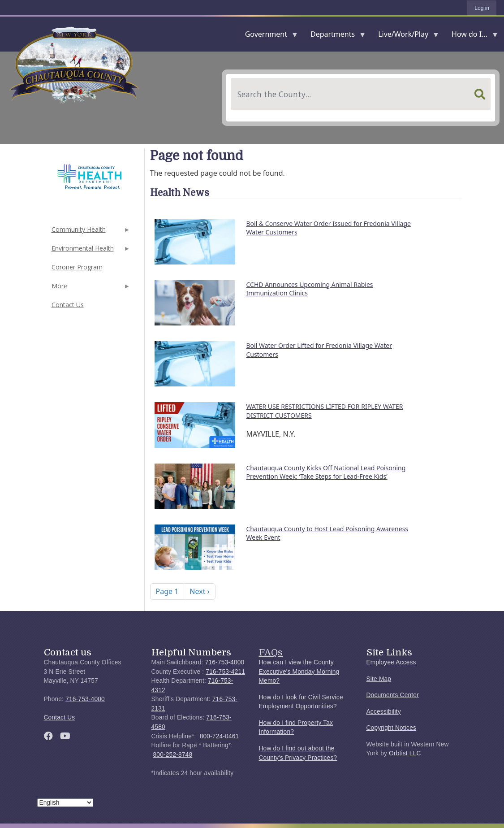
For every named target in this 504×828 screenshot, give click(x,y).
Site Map (379, 679)
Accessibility (384, 712)
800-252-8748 (173, 755)
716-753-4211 (225, 672)
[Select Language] (65, 803)
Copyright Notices (392, 728)
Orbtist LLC (405, 753)
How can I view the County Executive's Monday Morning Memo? (299, 672)
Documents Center (393, 695)
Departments (334, 36)
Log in (482, 8)
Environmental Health (90, 251)
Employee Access (391, 662)
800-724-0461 (220, 736)
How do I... (471, 36)
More (90, 288)
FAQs (271, 652)
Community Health (90, 232)
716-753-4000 (85, 699)
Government (268, 36)
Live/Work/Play (405, 36)
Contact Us (68, 305)
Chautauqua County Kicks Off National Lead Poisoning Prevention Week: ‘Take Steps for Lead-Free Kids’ (326, 472)
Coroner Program (77, 267)
